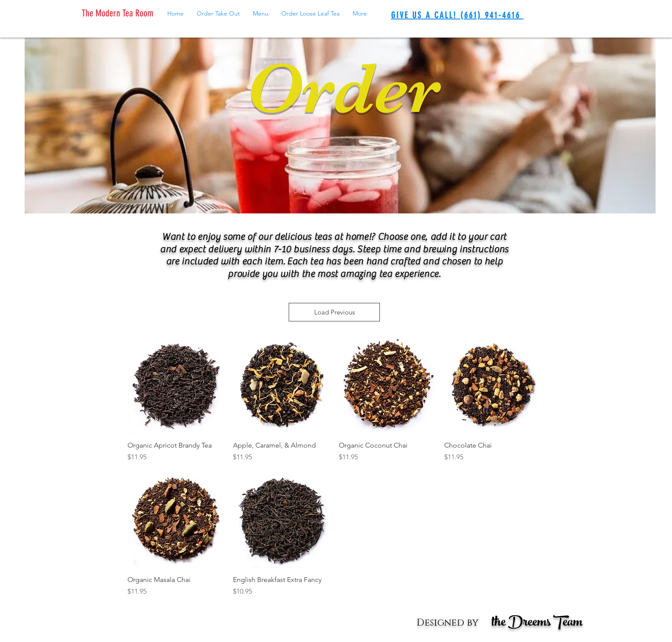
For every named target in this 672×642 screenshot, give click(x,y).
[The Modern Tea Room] (119, 13)
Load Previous (334, 312)
